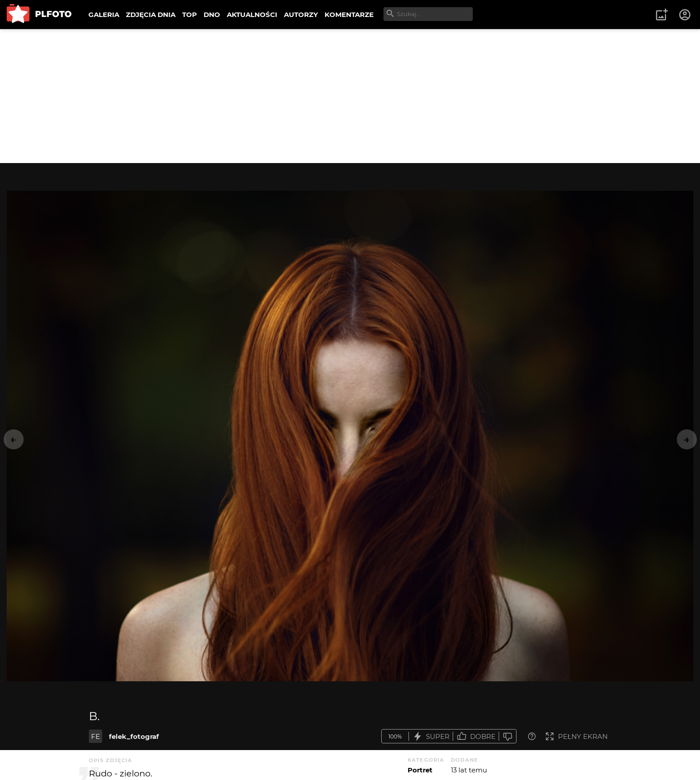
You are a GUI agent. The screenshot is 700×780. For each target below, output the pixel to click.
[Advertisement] (350, 96)
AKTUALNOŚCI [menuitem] (252, 15)
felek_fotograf (134, 736)
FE (96, 736)
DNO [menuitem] (212, 15)
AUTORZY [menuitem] (301, 15)
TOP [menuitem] (190, 15)
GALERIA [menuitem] (104, 15)
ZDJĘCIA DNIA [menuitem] (151, 15)
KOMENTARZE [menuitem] (349, 15)
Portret (420, 770)
